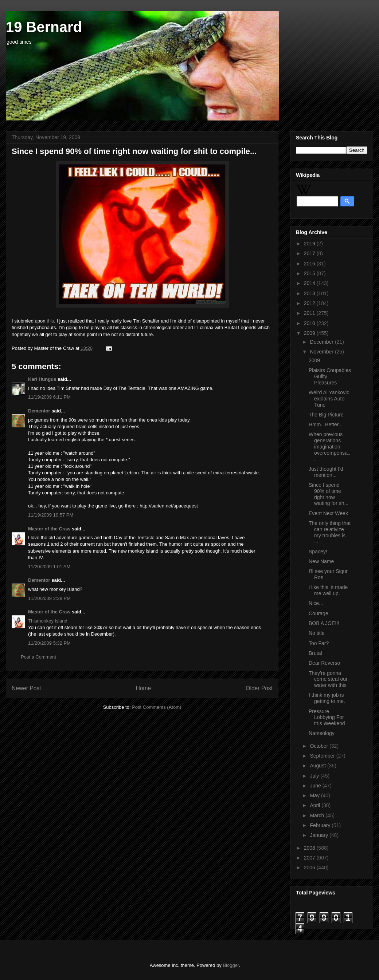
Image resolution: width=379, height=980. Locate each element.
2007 (310, 858)
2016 (310, 264)
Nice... (316, 603)
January (320, 835)
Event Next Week (328, 513)
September (323, 756)
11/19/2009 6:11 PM (49, 397)
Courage (319, 613)
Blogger (231, 965)
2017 (310, 253)
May (315, 795)
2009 (310, 333)
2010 (310, 323)
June (316, 786)
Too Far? (319, 643)
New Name (321, 561)
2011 (310, 313)
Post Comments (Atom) (157, 707)
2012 (310, 303)
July (315, 776)
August (318, 766)
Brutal (315, 653)
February (321, 825)
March (318, 815)
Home (144, 688)
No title (317, 633)
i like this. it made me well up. (328, 590)
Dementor (39, 411)
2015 (310, 273)
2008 (310, 848)
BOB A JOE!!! (324, 623)
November (322, 352)
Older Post (259, 688)
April (316, 805)
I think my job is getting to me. (327, 698)
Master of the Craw (49, 529)
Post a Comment (38, 657)
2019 (310, 244)
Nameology (322, 733)
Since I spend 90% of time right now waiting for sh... (329, 494)
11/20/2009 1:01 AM (49, 567)
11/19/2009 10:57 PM (51, 515)
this (50, 321)
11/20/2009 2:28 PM (49, 598)
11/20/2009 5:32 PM (49, 643)
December (322, 342)
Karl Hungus (42, 379)
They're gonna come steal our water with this (328, 679)
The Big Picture (326, 415)
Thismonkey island (48, 621)
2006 (310, 868)
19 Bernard (44, 27)
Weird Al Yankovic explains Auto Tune (329, 399)
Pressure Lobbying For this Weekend (327, 718)
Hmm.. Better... (326, 424)
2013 (310, 293)
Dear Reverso (324, 663)
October (320, 746)
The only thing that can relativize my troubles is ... (330, 532)
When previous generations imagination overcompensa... (330, 446)
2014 (310, 283)
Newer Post (26, 688)
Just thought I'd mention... (326, 472)
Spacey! (318, 552)
